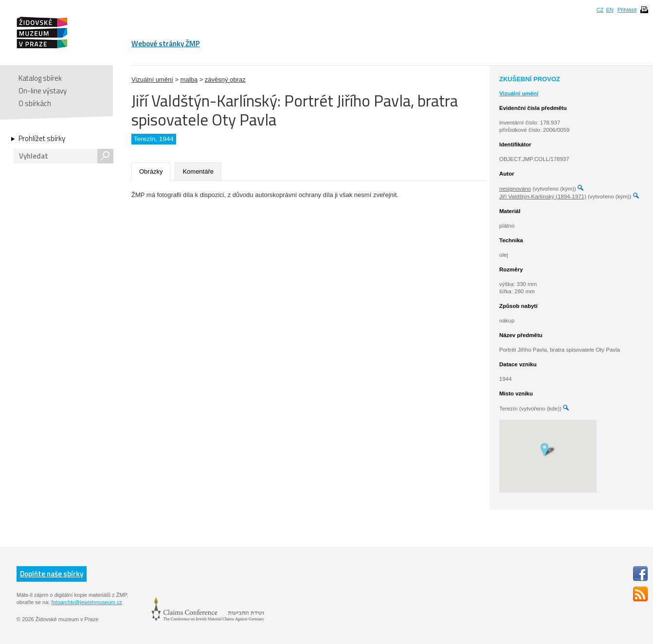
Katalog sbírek (40, 78)
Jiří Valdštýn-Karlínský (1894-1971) (543, 197)
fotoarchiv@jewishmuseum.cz (87, 602)
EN (609, 10)
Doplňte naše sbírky (52, 574)
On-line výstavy (43, 91)
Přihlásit (627, 10)
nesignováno (515, 189)
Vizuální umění (152, 80)
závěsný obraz (225, 80)
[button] (548, 449)
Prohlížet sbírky (42, 139)
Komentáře (198, 171)
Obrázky (151, 171)
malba (189, 80)
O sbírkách (35, 103)
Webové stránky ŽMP (166, 44)
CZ (600, 10)
